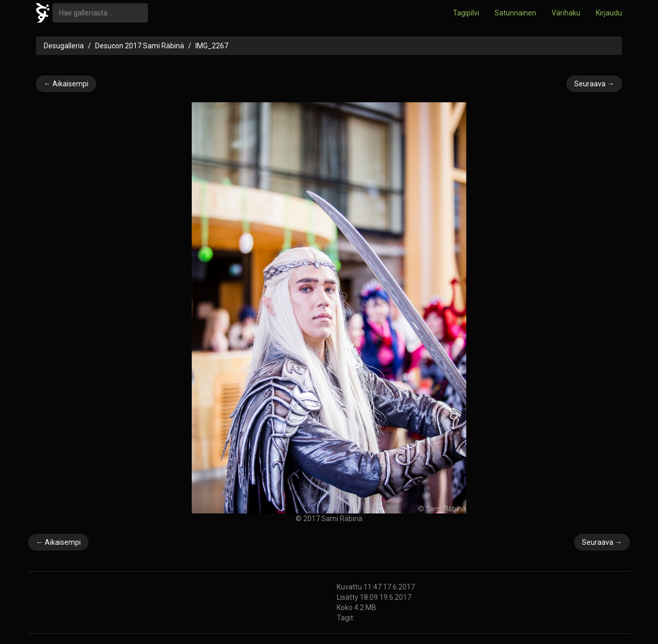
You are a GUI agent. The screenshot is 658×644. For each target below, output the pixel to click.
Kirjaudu (609, 13)
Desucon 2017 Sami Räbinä (140, 46)
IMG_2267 (212, 46)
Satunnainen (515, 13)
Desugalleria (64, 46)
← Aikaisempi (66, 84)
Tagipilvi (466, 13)
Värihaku (566, 13)
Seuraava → (594, 84)
